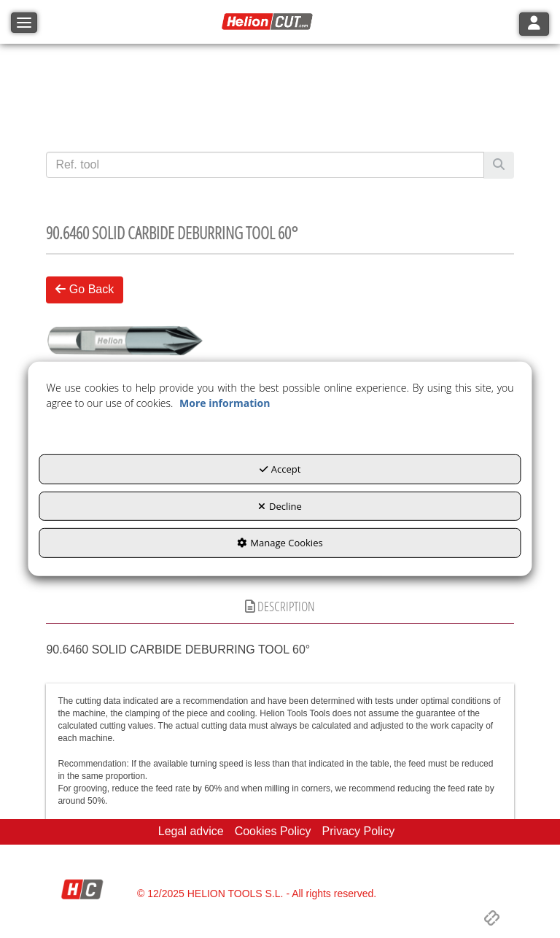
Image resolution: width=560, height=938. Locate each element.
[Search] (499, 165)
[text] (265, 165)
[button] (269, 22)
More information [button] (225, 403)
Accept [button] (280, 469)
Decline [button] (280, 506)
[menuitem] (191, 832)
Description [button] (280, 606)
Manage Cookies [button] (280, 543)
